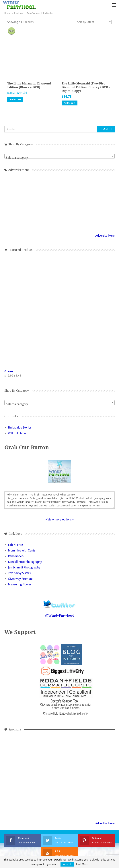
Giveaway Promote (20, 579)
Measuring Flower (20, 584)
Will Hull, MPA (17, 433)
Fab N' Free (15, 545)
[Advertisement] (42, 751)
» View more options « (60, 519)
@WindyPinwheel (59, 615)
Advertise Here (105, 236)
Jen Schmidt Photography (24, 567)
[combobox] (59, 156)
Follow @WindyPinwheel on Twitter (60, 602)
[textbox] (59, 158)
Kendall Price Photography (25, 562)
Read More (82, 864)
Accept (67, 864)
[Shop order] (94, 22)
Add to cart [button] (15, 99)
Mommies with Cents (22, 550)
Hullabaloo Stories (20, 428)
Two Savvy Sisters (19, 573)
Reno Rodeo (16, 556)
